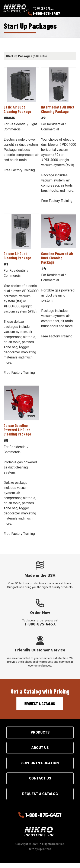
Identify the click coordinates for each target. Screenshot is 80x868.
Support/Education (40, 763)
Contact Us (40, 778)
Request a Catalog (40, 704)
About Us (40, 748)
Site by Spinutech (40, 849)
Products (40, 732)
